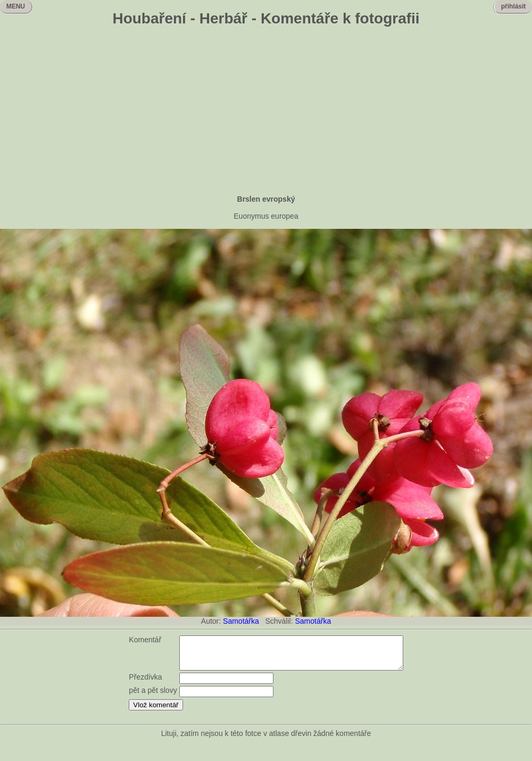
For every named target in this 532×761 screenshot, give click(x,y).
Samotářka (241, 621)
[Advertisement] (266, 112)
